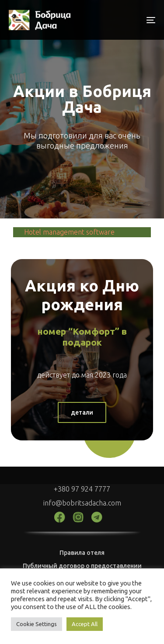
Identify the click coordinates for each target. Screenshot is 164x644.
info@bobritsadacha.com (82, 503)
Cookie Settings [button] (37, 624)
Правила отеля (82, 553)
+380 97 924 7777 (82, 489)
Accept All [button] (85, 624)
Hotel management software (69, 232)
